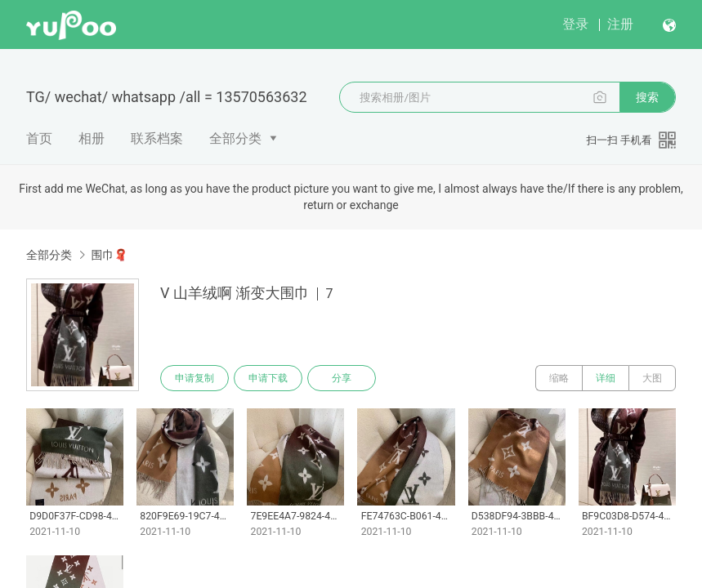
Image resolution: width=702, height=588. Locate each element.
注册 (620, 24)
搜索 (647, 97)
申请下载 (268, 378)
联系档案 (157, 138)
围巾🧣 (109, 255)
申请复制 (195, 378)
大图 (652, 378)
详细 (606, 378)
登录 (575, 24)
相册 (92, 138)
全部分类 (235, 138)
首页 (39, 138)
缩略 (559, 378)
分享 (342, 378)
